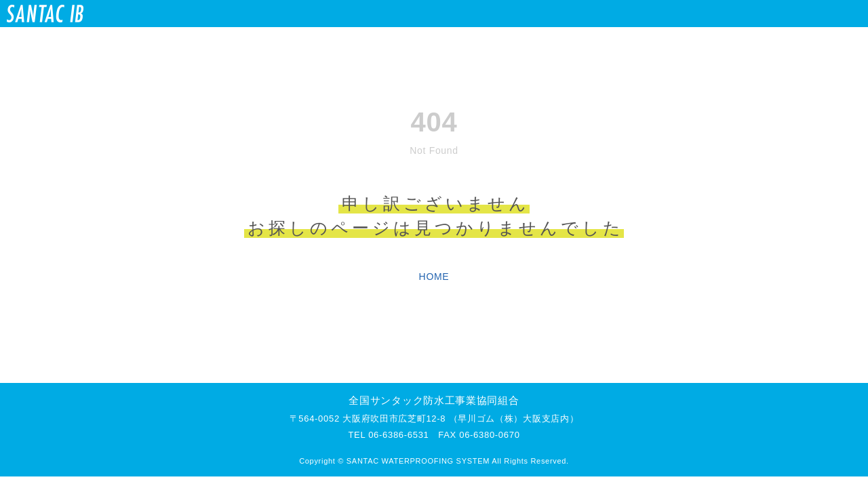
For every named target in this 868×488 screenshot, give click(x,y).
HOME (434, 277)
